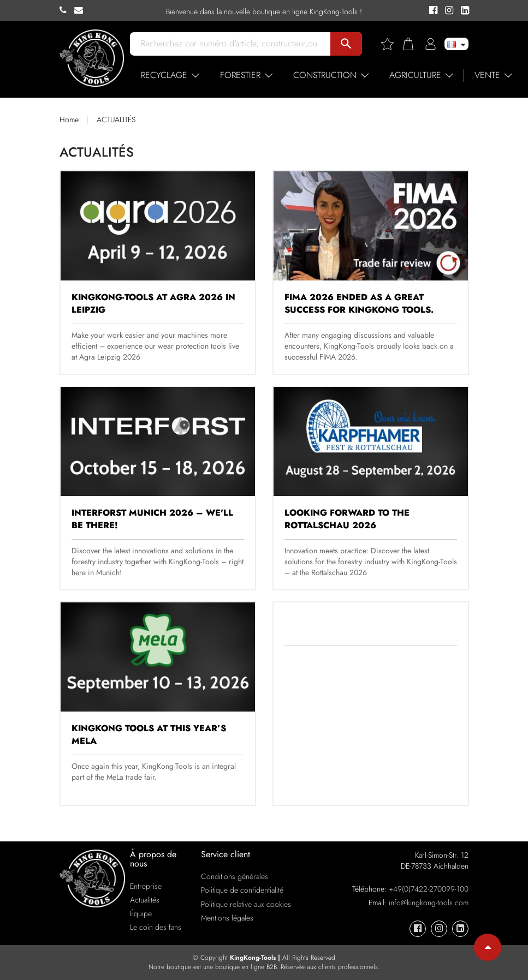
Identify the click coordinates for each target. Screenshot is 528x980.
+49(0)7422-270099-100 (429, 889)
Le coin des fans (156, 927)
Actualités (145, 900)
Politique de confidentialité (242, 890)
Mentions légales (227, 918)
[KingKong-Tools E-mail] (81, 10)
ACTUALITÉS (116, 119)
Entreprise (146, 886)
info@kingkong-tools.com (429, 903)
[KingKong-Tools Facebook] (432, 11)
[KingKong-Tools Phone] (67, 10)
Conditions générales (235, 876)
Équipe (141, 913)
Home (69, 119)
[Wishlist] (391, 44)
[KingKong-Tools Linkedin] (462, 11)
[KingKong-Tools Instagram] (447, 11)
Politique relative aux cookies (246, 904)
